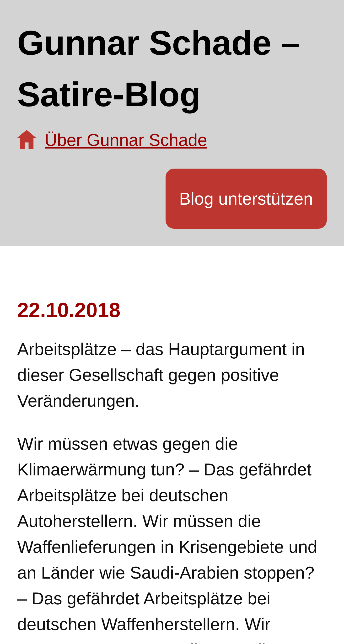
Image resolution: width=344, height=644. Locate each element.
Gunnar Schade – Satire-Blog (159, 69)
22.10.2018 (69, 310)
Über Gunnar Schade (126, 140)
